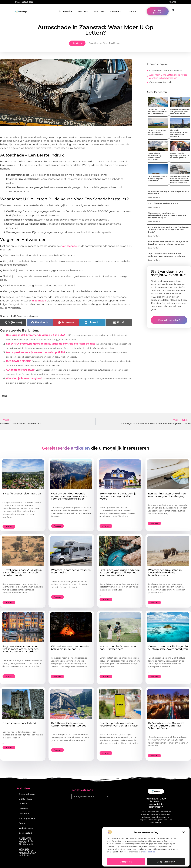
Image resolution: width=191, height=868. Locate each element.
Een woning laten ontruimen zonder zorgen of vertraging (167, 495)
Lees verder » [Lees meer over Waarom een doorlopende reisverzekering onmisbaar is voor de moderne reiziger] (154, 221)
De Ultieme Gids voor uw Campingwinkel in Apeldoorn (70, 724)
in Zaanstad (39, 301)
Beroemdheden (27, 794)
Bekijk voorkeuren (166, 862)
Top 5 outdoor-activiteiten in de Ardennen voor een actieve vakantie (167, 255)
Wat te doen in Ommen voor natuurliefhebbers (118, 648)
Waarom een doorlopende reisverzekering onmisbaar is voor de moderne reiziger (167, 215)
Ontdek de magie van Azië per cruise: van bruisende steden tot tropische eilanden (180, 180)
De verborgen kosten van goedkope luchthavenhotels (157, 132)
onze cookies (149, 852)
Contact (132, 11)
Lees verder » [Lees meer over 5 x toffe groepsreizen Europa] (154, 207)
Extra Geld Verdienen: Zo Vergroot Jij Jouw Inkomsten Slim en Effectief (28, 852)
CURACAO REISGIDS (19, 361)
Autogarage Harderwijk (21, 370)
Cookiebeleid (25, 833)
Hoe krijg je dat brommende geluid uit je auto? (35, 335)
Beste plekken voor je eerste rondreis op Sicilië (35, 352)
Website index (26, 828)
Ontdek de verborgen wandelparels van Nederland (169, 193)
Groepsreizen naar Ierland (19, 723)
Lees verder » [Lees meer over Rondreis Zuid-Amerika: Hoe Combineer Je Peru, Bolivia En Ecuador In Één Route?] (154, 236)
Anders (77, 43)
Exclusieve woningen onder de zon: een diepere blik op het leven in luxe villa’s (120, 573)
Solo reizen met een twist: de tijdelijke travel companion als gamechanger (168, 243)
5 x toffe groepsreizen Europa (163, 203)
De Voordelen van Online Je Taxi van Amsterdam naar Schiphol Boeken (166, 726)
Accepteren (126, 862)
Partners (83, 11)
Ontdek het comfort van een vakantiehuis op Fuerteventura (157, 111)
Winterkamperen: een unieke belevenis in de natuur (70, 648)
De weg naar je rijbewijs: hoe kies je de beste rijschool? (179, 155)
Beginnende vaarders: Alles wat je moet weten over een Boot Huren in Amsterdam (21, 649)
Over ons (99, 11)
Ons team (116, 11)
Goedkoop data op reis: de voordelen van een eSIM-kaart (119, 724)
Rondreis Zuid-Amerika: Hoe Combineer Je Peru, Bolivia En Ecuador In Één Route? (168, 230)
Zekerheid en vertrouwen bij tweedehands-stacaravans (154, 156)
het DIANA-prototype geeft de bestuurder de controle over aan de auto (51, 344)
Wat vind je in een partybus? (24, 378)
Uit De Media (65, 11)
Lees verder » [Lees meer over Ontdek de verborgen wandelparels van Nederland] (154, 198)
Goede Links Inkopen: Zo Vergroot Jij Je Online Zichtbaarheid (26, 841)
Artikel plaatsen (27, 818)
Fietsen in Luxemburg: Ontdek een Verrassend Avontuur (179, 133)
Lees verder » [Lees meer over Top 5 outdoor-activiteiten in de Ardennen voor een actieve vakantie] (154, 260)
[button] (184, 832)
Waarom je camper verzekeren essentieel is (71, 571)
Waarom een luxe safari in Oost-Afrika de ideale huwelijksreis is (165, 573)
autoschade (70, 246)
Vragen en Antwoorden (161, 82)
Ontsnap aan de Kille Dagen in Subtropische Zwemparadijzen (168, 648)
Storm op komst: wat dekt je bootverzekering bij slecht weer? (118, 496)
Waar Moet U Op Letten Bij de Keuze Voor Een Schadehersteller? (168, 76)
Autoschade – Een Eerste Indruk (166, 71)
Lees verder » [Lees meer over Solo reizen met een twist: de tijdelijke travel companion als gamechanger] (154, 248)
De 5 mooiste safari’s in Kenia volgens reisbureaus (157, 178)
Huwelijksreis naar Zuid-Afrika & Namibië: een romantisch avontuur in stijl (22, 573)
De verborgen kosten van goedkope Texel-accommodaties (180, 111)
